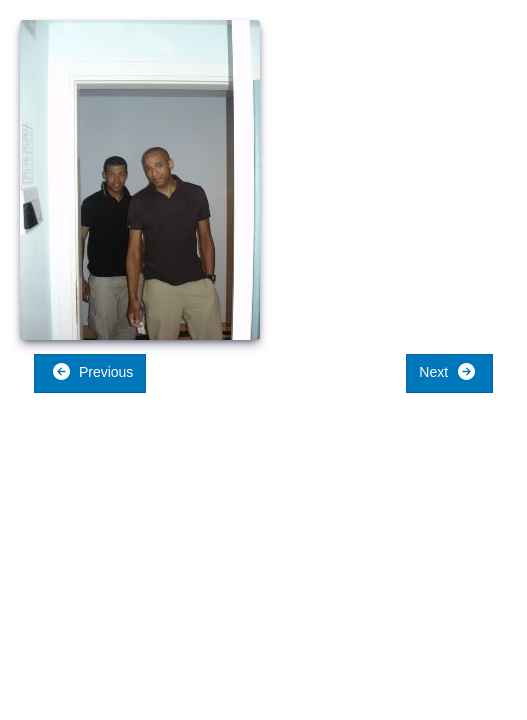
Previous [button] (92, 371)
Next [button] (447, 371)
